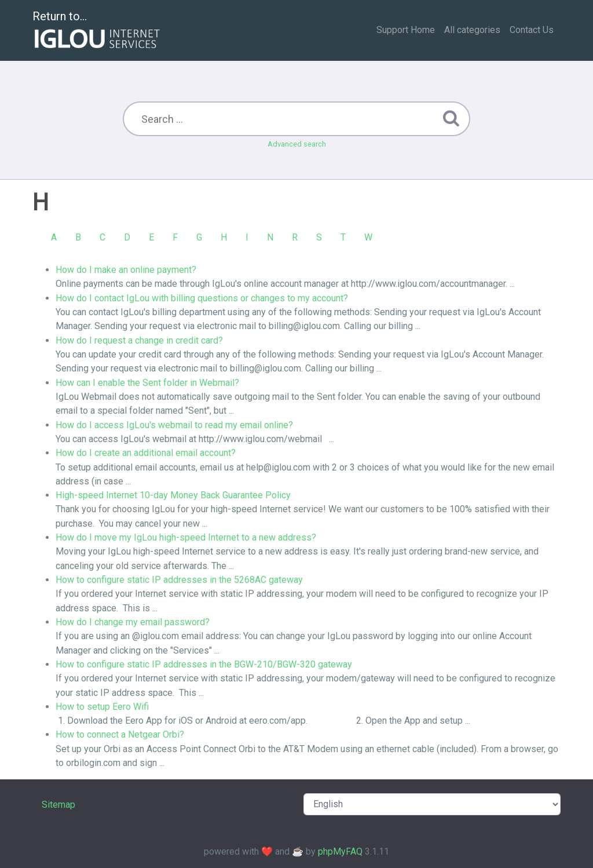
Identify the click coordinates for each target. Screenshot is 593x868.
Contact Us (532, 30)
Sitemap (58, 805)
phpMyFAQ (340, 851)
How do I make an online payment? (126, 270)
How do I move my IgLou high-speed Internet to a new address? (186, 537)
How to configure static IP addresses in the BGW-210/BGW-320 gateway (204, 664)
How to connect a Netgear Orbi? (120, 734)
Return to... (98, 31)
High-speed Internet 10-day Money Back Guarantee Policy (173, 495)
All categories (472, 30)
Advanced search (297, 144)
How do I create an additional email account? (146, 453)
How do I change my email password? (133, 622)
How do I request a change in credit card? (139, 340)
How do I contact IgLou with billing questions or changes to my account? (202, 298)
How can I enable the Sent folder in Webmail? (147, 383)
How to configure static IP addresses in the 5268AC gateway (179, 580)
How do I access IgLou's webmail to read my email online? (174, 425)
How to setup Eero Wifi (102, 707)
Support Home (406, 30)
